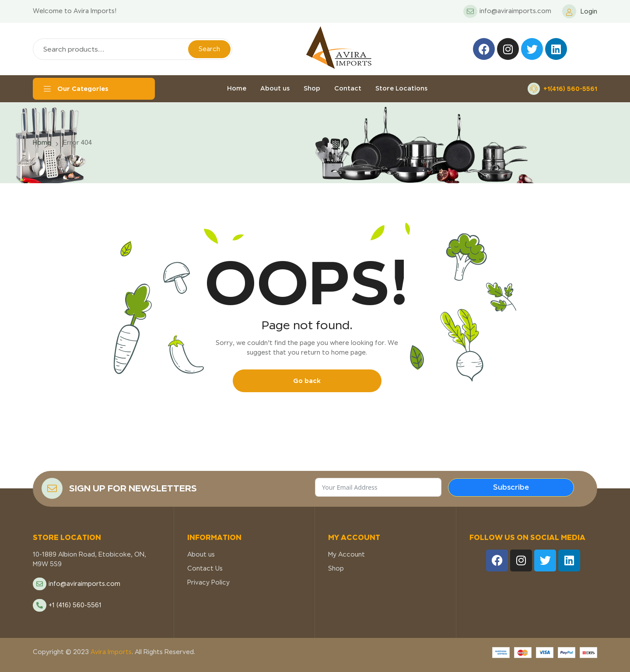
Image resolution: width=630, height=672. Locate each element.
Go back (307, 381)
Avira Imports (110, 652)
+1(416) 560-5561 (570, 89)
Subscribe (511, 487)
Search (209, 49)
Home (42, 143)
